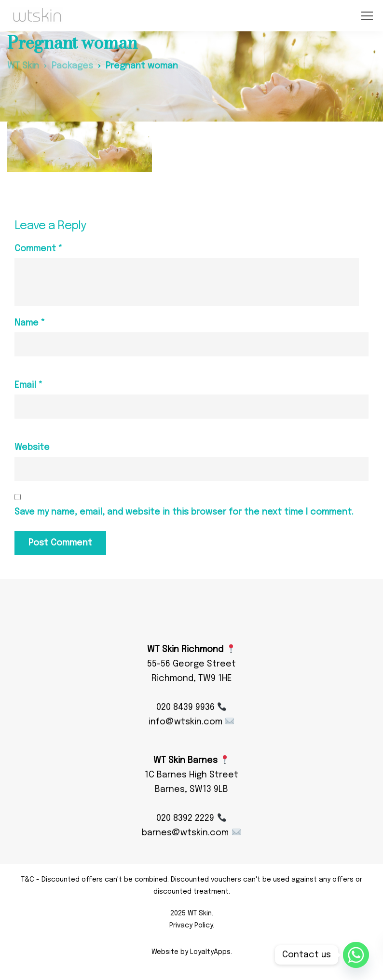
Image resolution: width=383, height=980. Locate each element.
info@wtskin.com (191, 722)
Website (32, 448)
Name (30, 323)
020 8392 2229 (191, 818)
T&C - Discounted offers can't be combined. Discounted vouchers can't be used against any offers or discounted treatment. (192, 886)
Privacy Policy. (192, 926)
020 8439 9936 (191, 708)
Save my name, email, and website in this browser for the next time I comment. (184, 512)
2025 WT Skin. (192, 913)
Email (28, 385)
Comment (38, 249)
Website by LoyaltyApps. (192, 952)
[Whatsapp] (356, 955)
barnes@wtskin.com (191, 833)
